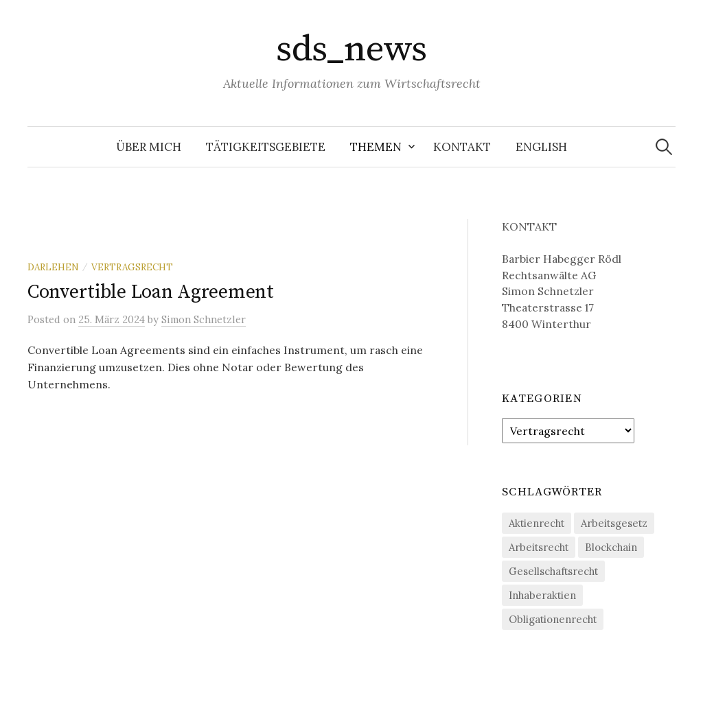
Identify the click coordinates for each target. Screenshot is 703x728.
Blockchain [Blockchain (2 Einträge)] (611, 547)
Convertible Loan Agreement (151, 292)
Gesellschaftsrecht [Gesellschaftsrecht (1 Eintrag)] (553, 571)
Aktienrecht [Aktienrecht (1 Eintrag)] (537, 523)
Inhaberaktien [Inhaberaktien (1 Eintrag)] (542, 595)
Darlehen (53, 267)
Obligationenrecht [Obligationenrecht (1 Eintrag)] (553, 619)
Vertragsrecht (132, 267)
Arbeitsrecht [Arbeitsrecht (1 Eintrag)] (539, 547)
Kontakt (462, 147)
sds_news (351, 49)
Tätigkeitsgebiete (266, 147)
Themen (376, 147)
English (541, 147)
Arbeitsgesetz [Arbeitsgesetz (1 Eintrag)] (614, 523)
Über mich (149, 147)
